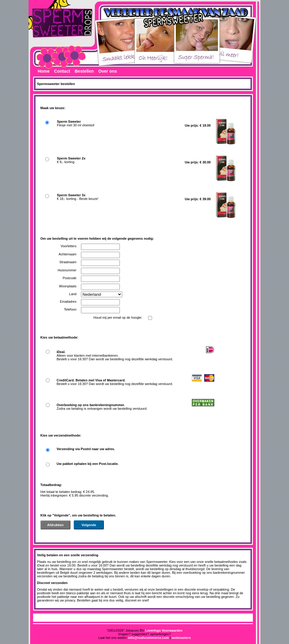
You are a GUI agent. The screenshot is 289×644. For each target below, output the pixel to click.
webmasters (181, 638)
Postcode (70, 278)
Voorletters (68, 246)
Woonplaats (68, 286)
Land (73, 294)
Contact (62, 71)
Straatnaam (68, 262)
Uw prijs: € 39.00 (198, 199)
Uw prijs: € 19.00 (198, 125)
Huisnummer (67, 270)
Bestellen (84, 71)
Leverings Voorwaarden (164, 630)
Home (44, 71)
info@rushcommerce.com (149, 638)
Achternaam (68, 254)
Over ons (108, 71)
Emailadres (68, 301)
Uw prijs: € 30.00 (198, 162)
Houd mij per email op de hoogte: (118, 317)
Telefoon (70, 309)
